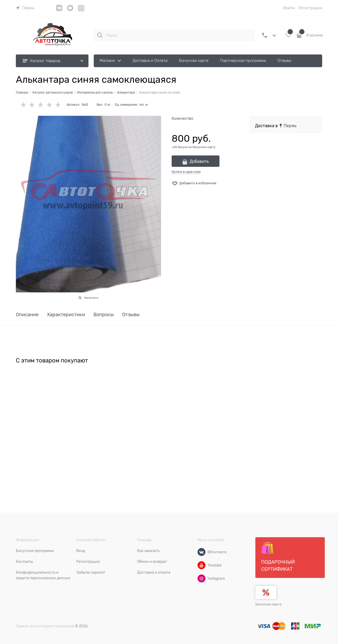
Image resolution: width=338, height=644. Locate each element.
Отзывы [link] (131, 315)
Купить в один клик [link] (186, 172)
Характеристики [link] (66, 315)
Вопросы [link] (104, 315)
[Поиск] (100, 35)
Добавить (199, 162)
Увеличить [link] (91, 298)
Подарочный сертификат (278, 557)
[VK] (59, 10)
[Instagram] (81, 10)
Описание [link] (27, 315)
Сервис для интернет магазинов (45, 626)
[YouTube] (70, 10)
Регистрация (310, 8)
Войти (289, 8)
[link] (25, 8)
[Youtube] (201, 565)
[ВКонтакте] (201, 552)
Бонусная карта (268, 604)
